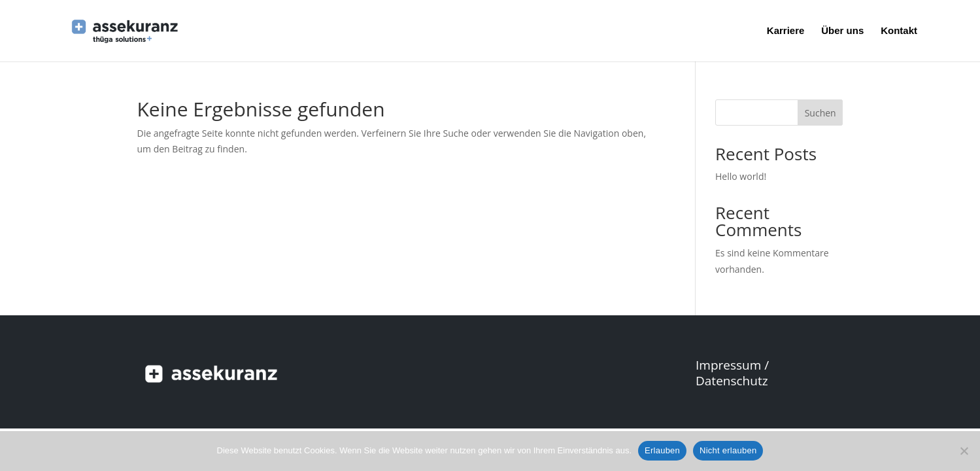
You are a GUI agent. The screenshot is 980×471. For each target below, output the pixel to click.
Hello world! (741, 176)
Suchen (820, 113)
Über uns (842, 31)
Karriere (786, 31)
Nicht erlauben (728, 450)
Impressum (728, 365)
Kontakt (899, 31)
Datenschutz (732, 381)
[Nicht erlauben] (964, 451)
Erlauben (662, 450)
